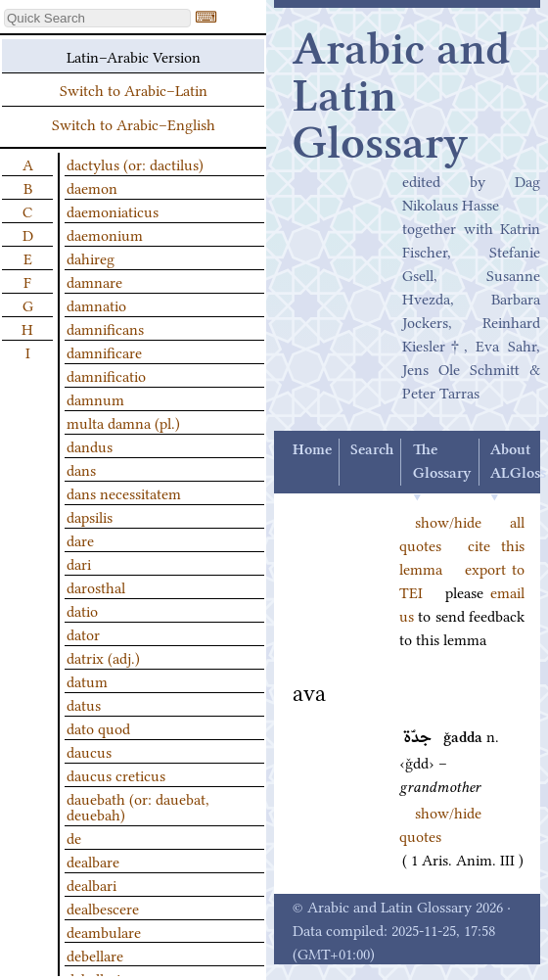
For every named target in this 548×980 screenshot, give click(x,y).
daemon (92, 187)
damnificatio (106, 375)
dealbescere (103, 908)
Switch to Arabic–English (134, 123)
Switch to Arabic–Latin (134, 89)
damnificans (105, 328)
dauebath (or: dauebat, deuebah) (138, 806)
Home (312, 450)
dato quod (98, 727)
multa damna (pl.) (123, 422)
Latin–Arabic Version (134, 56)
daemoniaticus (113, 210)
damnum (95, 398)
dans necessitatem (124, 492)
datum (87, 680)
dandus (90, 445)
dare (80, 539)
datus (84, 704)
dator (83, 633)
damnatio (96, 304)
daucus (89, 751)
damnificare (104, 351)
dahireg (91, 257)
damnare (94, 281)
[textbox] (97, 18)
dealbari (91, 884)
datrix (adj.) (103, 657)
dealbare (93, 861)
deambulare (104, 931)
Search (372, 450)
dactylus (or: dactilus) (135, 163)
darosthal (96, 586)
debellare (95, 955)
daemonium (105, 234)
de (74, 837)
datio (82, 610)
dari (79, 563)
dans (81, 469)
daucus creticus (116, 774)
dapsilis (90, 516)
